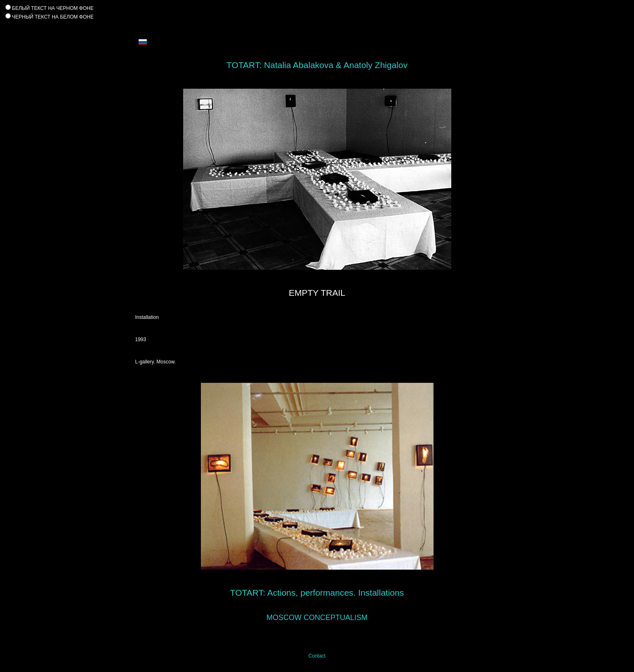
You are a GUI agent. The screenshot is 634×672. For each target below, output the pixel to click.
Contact (317, 656)
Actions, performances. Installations (336, 593)
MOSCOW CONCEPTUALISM (317, 618)
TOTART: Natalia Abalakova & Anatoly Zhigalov (317, 65)
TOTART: (248, 593)
